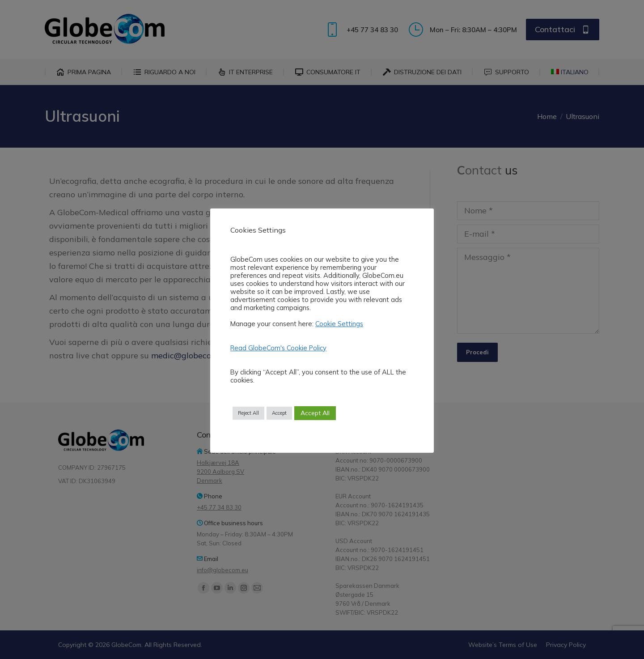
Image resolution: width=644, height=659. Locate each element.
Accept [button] (279, 413)
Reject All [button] (248, 413)
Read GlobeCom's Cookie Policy (278, 348)
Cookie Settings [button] (339, 324)
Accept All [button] (315, 413)
